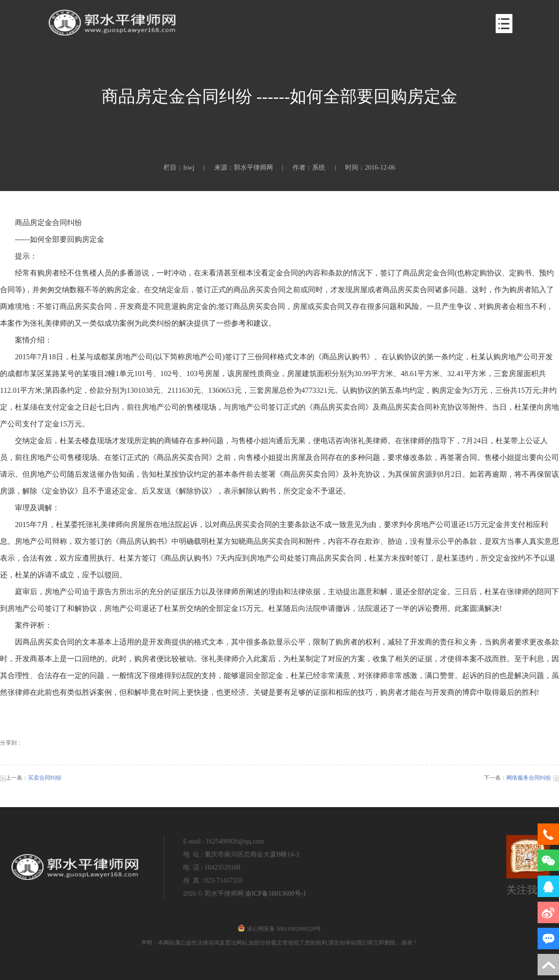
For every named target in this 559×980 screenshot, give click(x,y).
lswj (188, 168)
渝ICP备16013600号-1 (276, 894)
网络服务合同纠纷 (529, 778)
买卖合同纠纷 (45, 778)
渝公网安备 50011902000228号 (279, 929)
